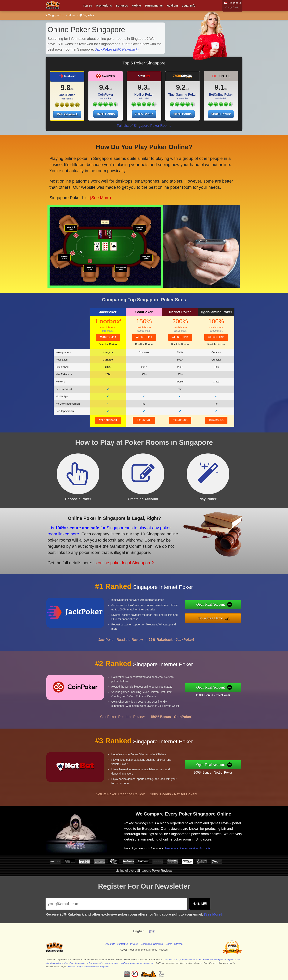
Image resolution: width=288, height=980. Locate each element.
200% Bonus (144, 114)
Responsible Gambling (151, 944)
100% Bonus (182, 114)
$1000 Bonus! (221, 114)
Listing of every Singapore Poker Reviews (144, 871)
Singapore (55, 15)
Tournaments (154, 5)
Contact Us (123, 944)
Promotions (104, 5)
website (108, 337)
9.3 (142, 87)
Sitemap (178, 944)
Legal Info (189, 5)
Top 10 (87, 5)
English (87, 15)
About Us (110, 944)
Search (168, 944)
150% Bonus (105, 114)
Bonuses (122, 5)
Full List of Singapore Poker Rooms (144, 126)
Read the (108, 344)
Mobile (136, 5)
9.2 (181, 87)
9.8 (66, 88)
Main (72, 15)
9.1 (219, 87)
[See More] (213, 914)
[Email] (116, 904)
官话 (152, 931)
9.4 (104, 87)
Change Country (233, 7)
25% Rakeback (67, 114)
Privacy (134, 944)
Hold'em (172, 5)
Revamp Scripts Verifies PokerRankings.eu (88, 967)
